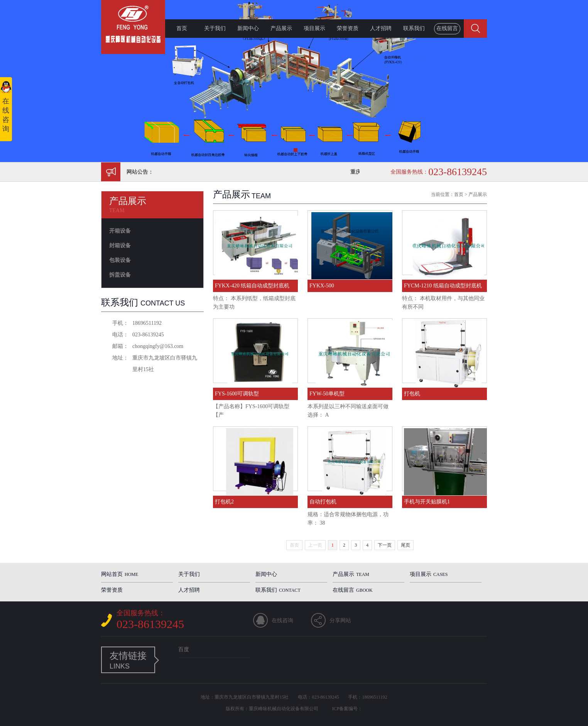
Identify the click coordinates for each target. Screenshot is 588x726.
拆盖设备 (120, 275)
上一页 (315, 545)
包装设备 (120, 260)
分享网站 (340, 620)
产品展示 (281, 28)
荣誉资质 (348, 28)
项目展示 (314, 28)
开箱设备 (120, 231)
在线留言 (447, 28)
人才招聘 (381, 28)
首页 (182, 28)
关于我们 (215, 28)
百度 (184, 649)
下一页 (385, 545)
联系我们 (414, 28)
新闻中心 (248, 28)
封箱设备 (120, 246)
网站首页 (120, 574)
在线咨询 (282, 620)
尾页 (406, 545)
